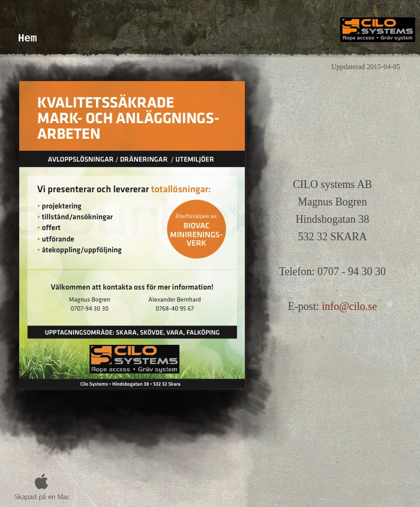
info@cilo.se (349, 306)
